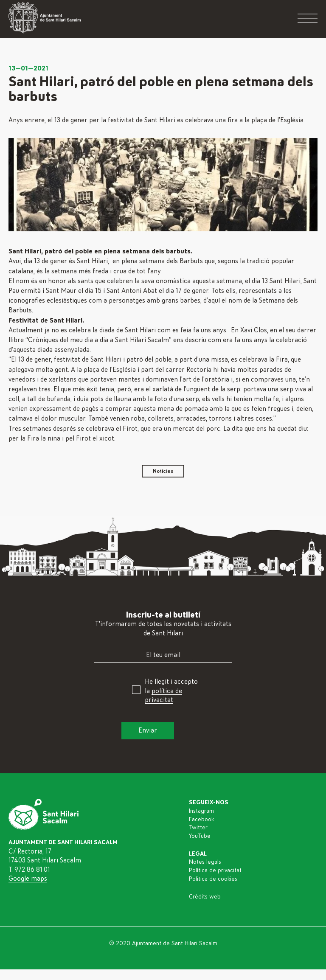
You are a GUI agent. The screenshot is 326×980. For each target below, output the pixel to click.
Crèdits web (205, 897)
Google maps (28, 879)
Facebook (201, 820)
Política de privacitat (215, 870)
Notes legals (205, 862)
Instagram (201, 811)
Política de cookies (213, 879)
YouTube (200, 836)
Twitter (198, 828)
